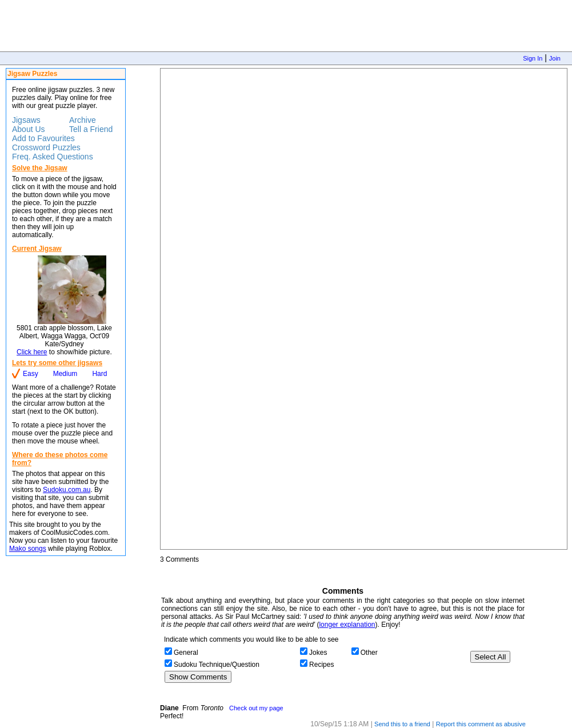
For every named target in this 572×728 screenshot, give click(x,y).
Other (369, 653)
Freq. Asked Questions (53, 157)
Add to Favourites (43, 138)
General (186, 653)
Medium (65, 374)
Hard (99, 374)
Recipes (321, 665)
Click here (32, 352)
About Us (29, 129)
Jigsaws (26, 120)
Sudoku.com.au (67, 490)
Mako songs (28, 549)
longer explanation (347, 625)
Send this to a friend (402, 724)
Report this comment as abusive (481, 724)
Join (555, 58)
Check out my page (256, 708)
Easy (31, 374)
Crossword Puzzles (46, 147)
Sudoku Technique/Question (217, 665)
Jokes (318, 653)
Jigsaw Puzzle (364, 309)
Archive (83, 120)
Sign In (533, 58)
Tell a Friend (91, 129)
